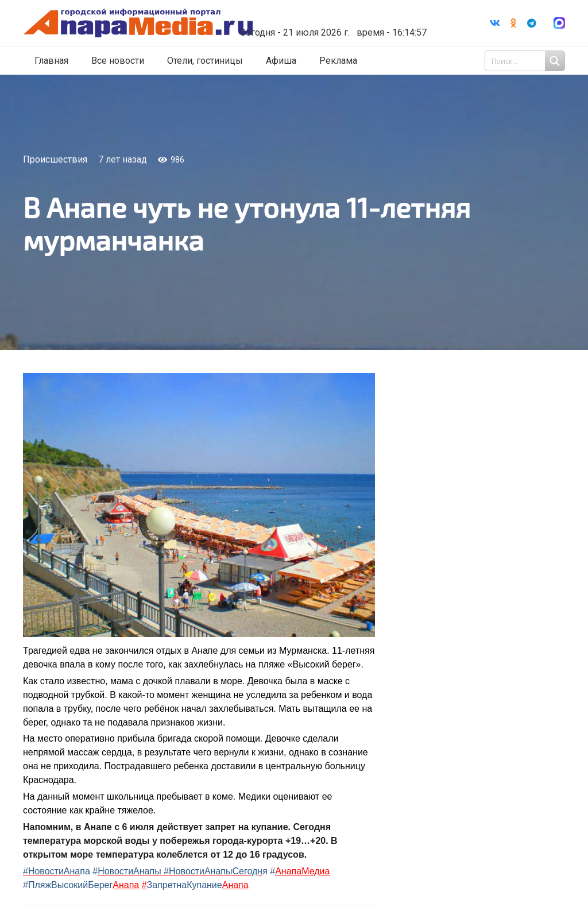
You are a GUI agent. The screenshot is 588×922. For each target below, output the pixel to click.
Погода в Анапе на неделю (337, 7)
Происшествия (55, 159)
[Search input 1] (526, 61)
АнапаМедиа (302, 871)
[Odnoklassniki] (513, 23)
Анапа (126, 885)
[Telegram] (532, 23)
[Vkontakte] (495, 23)
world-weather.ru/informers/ (337, 17)
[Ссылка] (151, 23)
